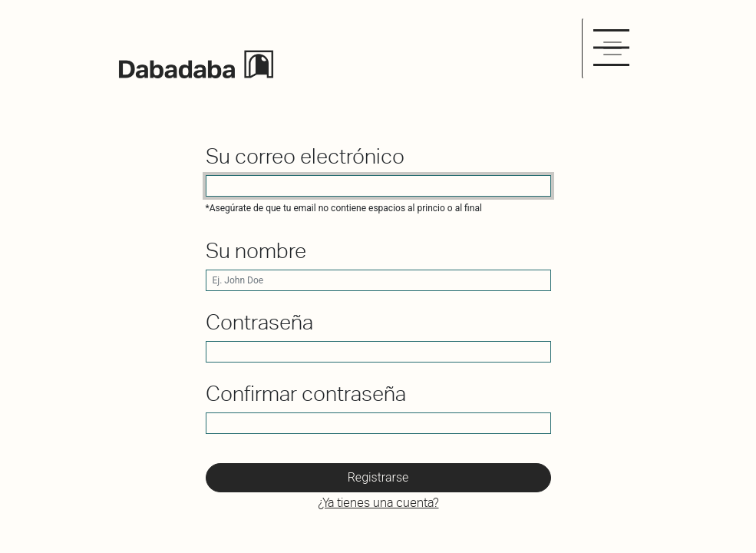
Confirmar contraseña (306, 394)
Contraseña (259, 322)
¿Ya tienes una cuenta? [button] (378, 503)
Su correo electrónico (305, 156)
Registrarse (378, 477)
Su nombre (256, 251)
